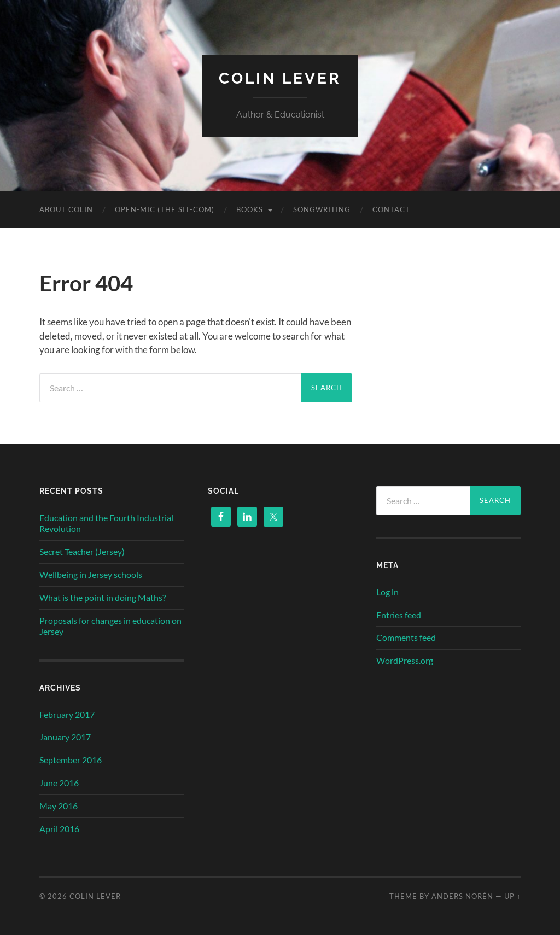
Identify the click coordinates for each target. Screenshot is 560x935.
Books (250, 209)
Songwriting (322, 209)
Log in (387, 592)
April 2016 (59, 829)
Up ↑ (512, 896)
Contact (391, 209)
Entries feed (399, 615)
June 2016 (59, 783)
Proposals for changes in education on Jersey (110, 626)
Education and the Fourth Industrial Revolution (106, 523)
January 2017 (65, 737)
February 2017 (67, 714)
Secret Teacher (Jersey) (82, 551)
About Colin (66, 209)
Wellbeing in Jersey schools (91, 574)
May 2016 (59, 806)
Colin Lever (280, 78)
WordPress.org (405, 660)
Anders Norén (462, 896)
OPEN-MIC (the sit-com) (165, 209)
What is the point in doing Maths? (103, 597)
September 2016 (71, 760)
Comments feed (406, 637)
